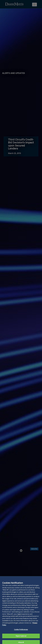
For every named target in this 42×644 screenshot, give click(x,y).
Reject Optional (21, 638)
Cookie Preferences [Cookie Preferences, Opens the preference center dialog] (21, 631)
